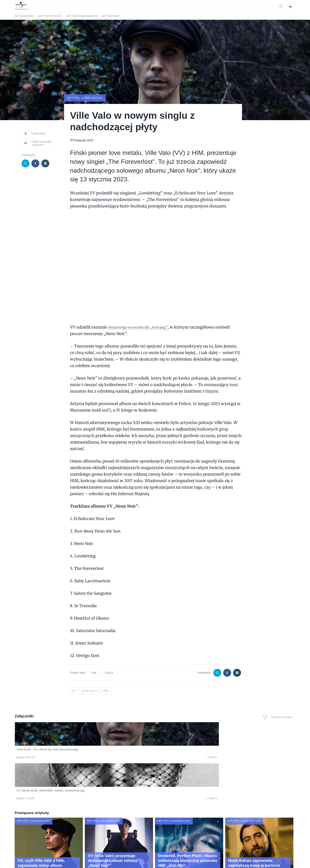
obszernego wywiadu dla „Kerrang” (142, 327)
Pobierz (75, 757)
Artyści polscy (50, 16)
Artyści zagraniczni (82, 16)
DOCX (109, 673)
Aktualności (24, 16)
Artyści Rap (111, 16)
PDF (94, 673)
